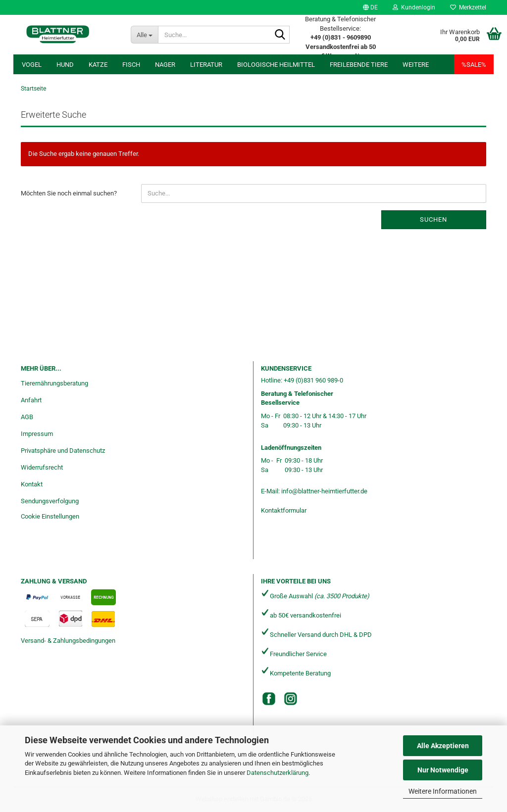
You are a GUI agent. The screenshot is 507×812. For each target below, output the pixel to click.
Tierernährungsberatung (54, 383)
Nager (165, 65)
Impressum (37, 434)
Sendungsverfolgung (50, 501)
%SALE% (474, 65)
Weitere (416, 65)
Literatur (206, 65)
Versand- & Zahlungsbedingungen (68, 641)
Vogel (32, 65)
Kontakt (32, 484)
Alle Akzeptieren (443, 746)
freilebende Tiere (359, 65)
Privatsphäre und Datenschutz (63, 451)
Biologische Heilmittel (276, 65)
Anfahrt (31, 400)
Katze (98, 65)
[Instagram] (291, 699)
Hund (65, 65)
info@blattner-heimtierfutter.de (324, 491)
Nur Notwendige (443, 770)
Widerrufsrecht (42, 467)
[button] (370, 7)
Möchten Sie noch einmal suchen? (69, 193)
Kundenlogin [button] (414, 7)
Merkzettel (468, 7)
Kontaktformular (284, 510)
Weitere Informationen (443, 791)
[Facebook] (269, 699)
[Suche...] (144, 35)
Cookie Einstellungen (50, 516)
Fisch (131, 65)
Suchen (433, 219)
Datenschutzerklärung (278, 773)
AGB (27, 417)
